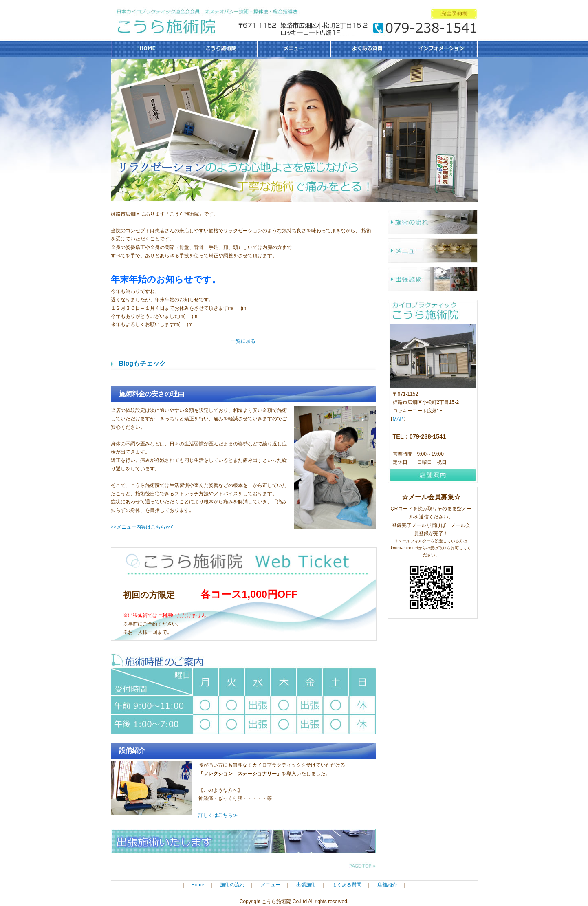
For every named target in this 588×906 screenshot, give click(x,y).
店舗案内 (433, 475)
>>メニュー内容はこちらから (143, 527)
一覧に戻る (243, 341)
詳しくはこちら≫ (218, 815)
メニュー (294, 49)
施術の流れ (433, 222)
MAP (398, 419)
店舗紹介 (387, 885)
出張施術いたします (243, 841)
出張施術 (433, 279)
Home (198, 885)
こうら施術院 (221, 49)
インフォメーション (441, 49)
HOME (148, 49)
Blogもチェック (143, 363)
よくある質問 (368, 49)
